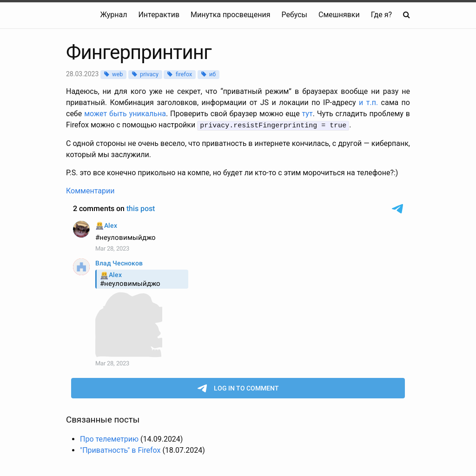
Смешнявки (339, 15)
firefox (184, 74)
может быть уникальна (125, 114)
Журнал (113, 15)
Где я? (381, 15)
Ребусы (294, 15)
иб (212, 74)
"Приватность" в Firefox (120, 449)
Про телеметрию (109, 438)
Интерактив (159, 15)
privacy (149, 74)
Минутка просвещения (230, 15)
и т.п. (368, 102)
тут (307, 114)
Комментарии (90, 190)
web (117, 74)
